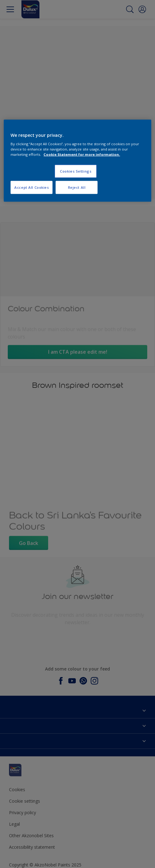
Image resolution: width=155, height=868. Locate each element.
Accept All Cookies (32, 187)
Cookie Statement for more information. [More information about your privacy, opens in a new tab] (82, 154)
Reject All (77, 187)
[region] (77, 161)
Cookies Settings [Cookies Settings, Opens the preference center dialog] (76, 171)
